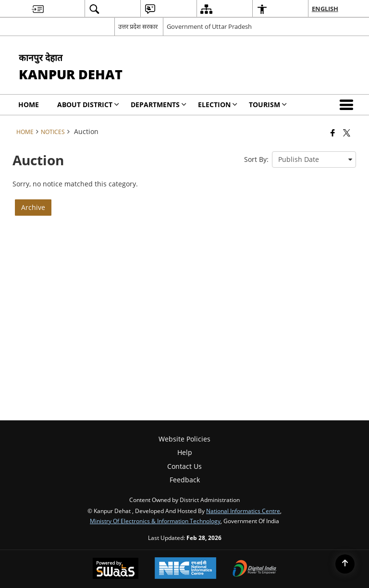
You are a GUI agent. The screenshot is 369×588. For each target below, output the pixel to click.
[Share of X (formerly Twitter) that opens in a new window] (347, 133)
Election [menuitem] (218, 104)
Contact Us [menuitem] (184, 466)
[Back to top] (345, 564)
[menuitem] (38, 9)
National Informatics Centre (243, 511)
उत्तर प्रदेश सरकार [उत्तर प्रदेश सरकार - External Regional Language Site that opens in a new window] (138, 26)
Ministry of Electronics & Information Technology (155, 521)
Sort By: (256, 159)
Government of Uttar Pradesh (209, 26)
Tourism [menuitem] (268, 104)
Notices (53, 132)
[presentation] (314, 159)
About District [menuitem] (88, 104)
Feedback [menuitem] (185, 480)
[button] (348, 105)
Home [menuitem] (29, 104)
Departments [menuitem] (159, 104)
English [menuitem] (325, 9)
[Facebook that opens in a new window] (333, 133)
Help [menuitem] (185, 452)
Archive (33, 207)
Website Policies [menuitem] (184, 439)
